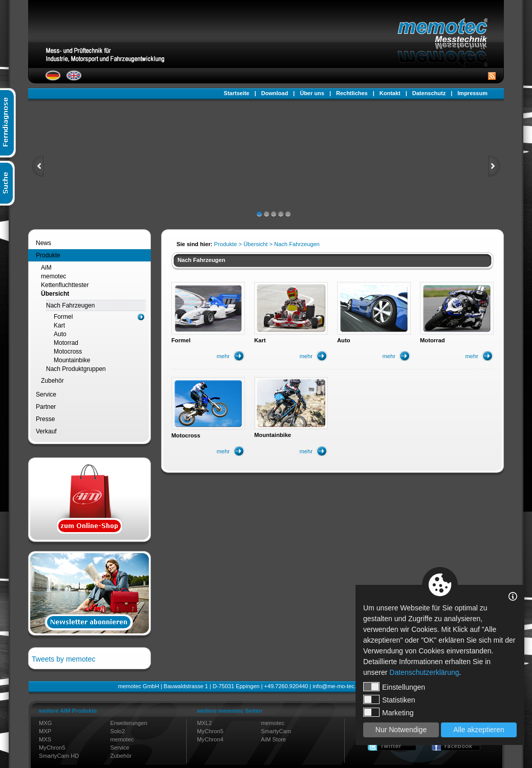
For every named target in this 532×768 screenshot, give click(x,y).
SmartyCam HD (59, 756)
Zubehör (52, 381)
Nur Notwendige (401, 730)
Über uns (312, 93)
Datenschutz (429, 93)
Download (275, 93)
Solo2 (118, 731)
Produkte (48, 255)
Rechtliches (352, 93)
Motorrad (66, 343)
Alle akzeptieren (479, 730)
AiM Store (273, 739)
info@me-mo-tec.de (337, 686)
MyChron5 (52, 748)
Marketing (388, 712)
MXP (45, 731)
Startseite (236, 93)
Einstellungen (394, 687)
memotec (53, 276)
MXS (45, 739)
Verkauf (46, 431)
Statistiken (389, 699)
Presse (45, 419)
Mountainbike (72, 360)
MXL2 (204, 723)
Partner (46, 407)
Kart (59, 325)
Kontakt (390, 93)
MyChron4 (210, 739)
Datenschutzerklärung (424, 672)
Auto (60, 334)
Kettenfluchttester (65, 285)
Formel (63, 317)
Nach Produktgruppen (76, 369)
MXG (45, 723)
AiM (46, 268)
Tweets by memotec (64, 659)
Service (46, 394)
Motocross (68, 352)
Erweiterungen (129, 723)
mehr (224, 356)
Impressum (472, 93)
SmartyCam (276, 731)
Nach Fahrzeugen (70, 305)
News (43, 243)
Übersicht (55, 294)
